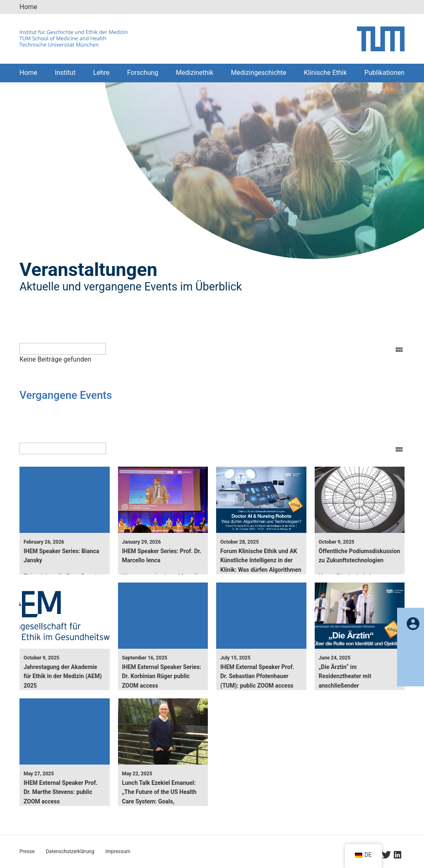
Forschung (143, 73)
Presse (27, 851)
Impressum (118, 851)
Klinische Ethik (325, 73)
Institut (65, 73)
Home (28, 7)
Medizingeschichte (259, 73)
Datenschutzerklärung (70, 851)
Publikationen (384, 73)
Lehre (101, 73)
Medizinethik (195, 73)
